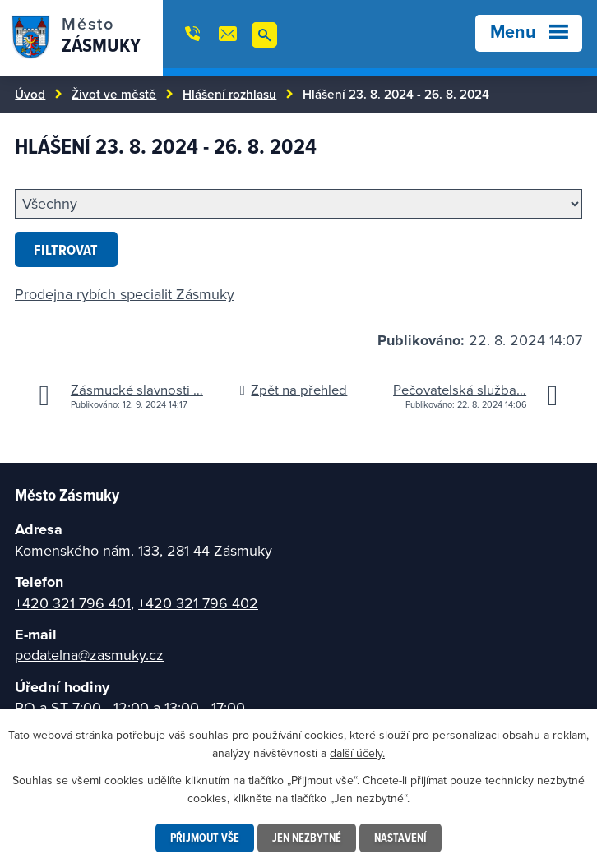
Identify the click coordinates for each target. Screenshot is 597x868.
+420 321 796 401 (73, 603)
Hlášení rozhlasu (229, 94)
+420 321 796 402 (198, 603)
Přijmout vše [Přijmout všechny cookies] (205, 838)
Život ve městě (114, 94)
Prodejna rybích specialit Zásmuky (125, 294)
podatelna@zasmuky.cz (89, 655)
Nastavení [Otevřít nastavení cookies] (400, 838)
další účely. (357, 753)
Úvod (30, 94)
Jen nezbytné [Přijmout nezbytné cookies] (307, 838)
